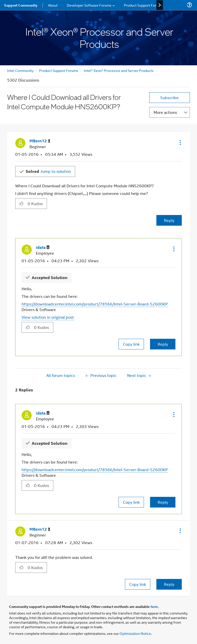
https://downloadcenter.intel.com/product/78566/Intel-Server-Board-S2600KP (95, 304)
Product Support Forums (59, 70)
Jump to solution (48, 171)
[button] (180, 142)
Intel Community (20, 70)
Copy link (131, 344)
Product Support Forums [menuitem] (143, 5)
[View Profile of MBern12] (40, 141)
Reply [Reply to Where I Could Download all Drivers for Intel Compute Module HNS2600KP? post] (169, 220)
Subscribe (169, 97)
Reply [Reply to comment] (163, 344)
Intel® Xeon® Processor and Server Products (119, 70)
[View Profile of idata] (43, 247)
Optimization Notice (135, 633)
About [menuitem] (53, 5)
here (154, 606)
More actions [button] (165, 112)
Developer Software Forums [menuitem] (89, 5)
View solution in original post (48, 317)
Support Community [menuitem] (21, 5)
